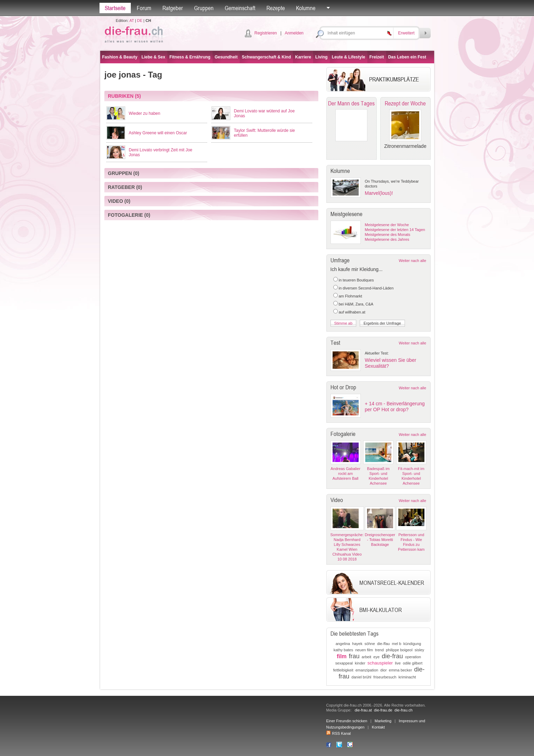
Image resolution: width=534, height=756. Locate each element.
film (342, 656)
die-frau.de (383, 710)
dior (383, 670)
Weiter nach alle (412, 261)
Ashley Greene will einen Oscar (158, 133)
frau (354, 656)
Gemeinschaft (240, 8)
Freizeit (377, 57)
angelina (343, 644)
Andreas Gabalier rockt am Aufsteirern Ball (345, 474)
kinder (360, 663)
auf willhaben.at (352, 312)
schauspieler (380, 663)
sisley (420, 650)
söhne (370, 644)
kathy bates (343, 650)
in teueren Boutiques (356, 280)
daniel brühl (361, 677)
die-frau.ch (404, 710)
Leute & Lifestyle (349, 57)
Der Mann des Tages (351, 103)
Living (321, 57)
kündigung (412, 644)
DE (140, 21)
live (398, 663)
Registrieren (266, 33)
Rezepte (276, 8)
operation (413, 657)
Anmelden (294, 33)
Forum (144, 8)
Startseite (115, 8)
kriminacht (407, 677)
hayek (357, 644)
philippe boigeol (399, 650)
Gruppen (204, 8)
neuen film (364, 650)
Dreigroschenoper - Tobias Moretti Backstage (380, 540)
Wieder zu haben (145, 113)
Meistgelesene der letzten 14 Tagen (395, 230)
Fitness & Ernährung (190, 57)
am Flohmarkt (350, 296)
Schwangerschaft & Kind (266, 57)
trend (379, 650)
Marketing (383, 721)
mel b (397, 644)
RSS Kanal (339, 733)
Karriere (303, 57)
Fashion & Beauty (120, 57)
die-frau (392, 656)
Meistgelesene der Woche (387, 225)
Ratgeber (173, 8)
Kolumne (306, 8)
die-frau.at (363, 710)
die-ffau (384, 644)
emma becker (401, 670)
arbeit (367, 657)
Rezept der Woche (405, 103)
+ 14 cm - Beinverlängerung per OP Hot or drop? (395, 407)
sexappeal (344, 663)
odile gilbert (413, 663)
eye (376, 657)
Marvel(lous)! (379, 193)
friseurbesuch (385, 677)
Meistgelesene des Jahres (387, 239)
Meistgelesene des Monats (388, 234)
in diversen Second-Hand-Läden (366, 288)
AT (132, 21)
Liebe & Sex (153, 57)
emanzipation (367, 670)
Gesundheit (226, 57)
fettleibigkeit (343, 670)
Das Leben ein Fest (407, 57)
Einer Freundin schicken (347, 721)
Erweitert (406, 33)
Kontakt (378, 727)
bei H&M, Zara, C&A (356, 304)
